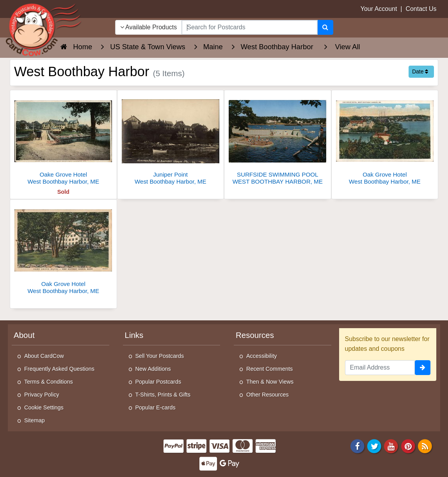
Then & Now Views (270, 382)
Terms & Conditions (49, 382)
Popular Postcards (158, 382)
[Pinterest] (408, 446)
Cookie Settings (44, 407)
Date (420, 71)
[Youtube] (391, 446)
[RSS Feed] (425, 446)
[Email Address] (380, 368)
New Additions (153, 369)
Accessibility (261, 356)
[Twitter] (374, 446)
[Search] (325, 27)
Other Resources (268, 395)
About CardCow (44, 356)
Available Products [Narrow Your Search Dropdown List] (149, 27)
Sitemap (35, 420)
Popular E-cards (156, 407)
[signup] (423, 368)
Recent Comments (269, 369)
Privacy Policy (42, 395)
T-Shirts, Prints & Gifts (163, 395)
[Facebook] (357, 446)
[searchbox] (249, 27)
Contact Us (421, 9)
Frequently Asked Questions (59, 369)
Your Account (379, 9)
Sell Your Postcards (160, 356)
